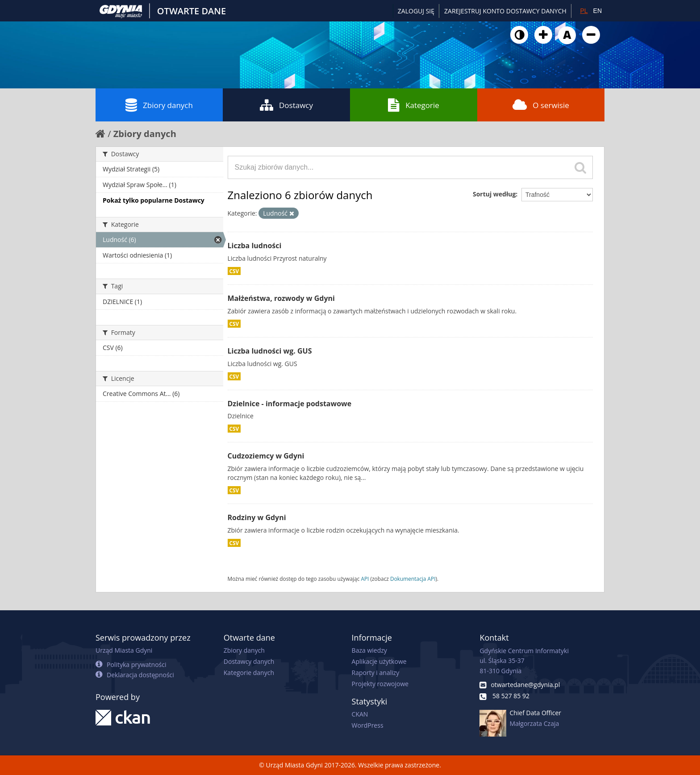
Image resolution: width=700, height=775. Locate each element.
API (365, 579)
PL (584, 11)
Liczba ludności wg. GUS (270, 351)
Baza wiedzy (369, 650)
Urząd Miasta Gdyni (124, 650)
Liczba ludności (255, 246)
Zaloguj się (416, 11)
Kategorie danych (249, 673)
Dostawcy (286, 105)
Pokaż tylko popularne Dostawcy (154, 200)
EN (598, 11)
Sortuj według (494, 194)
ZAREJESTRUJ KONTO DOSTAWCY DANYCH (505, 11)
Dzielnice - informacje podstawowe (290, 404)
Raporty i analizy (376, 673)
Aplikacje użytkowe (379, 661)
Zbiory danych (159, 105)
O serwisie (541, 105)
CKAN (360, 714)
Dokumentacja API (413, 579)
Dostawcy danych (249, 661)
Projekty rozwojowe (380, 684)
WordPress (368, 725)
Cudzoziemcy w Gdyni (266, 456)
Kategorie (414, 105)
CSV (234, 271)
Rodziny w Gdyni (257, 517)
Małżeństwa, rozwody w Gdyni (281, 298)
